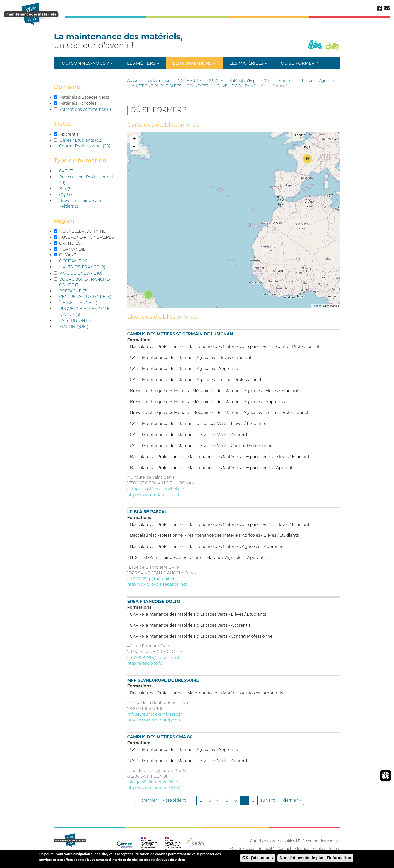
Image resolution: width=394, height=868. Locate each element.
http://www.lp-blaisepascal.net (157, 584)
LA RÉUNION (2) (83, 320)
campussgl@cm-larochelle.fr (156, 489)
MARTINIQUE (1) (84, 327)
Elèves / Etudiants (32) (88, 140)
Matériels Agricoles (319, 81)
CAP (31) (75, 171)
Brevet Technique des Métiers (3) (88, 203)
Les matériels (248, 63)
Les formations (194, 63)
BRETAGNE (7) (82, 291)
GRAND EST (197, 86)
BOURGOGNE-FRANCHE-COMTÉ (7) (88, 282)
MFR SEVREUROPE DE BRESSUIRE (163, 680)
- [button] (134, 147)
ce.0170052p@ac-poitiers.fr (154, 579)
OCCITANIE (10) (81, 261)
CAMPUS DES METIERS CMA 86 (160, 737)
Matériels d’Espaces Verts (251, 81)
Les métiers (143, 63)
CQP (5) (75, 195)
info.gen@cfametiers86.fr (152, 782)
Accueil (134, 81)
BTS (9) (74, 189)
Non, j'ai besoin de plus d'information (315, 859)
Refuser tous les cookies (319, 841)
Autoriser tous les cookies (273, 841)
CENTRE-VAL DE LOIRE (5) (88, 297)
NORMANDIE (190, 81)
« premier (147, 800)
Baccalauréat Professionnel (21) (88, 180)
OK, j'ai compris (258, 859)
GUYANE (215, 81)
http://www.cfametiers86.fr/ (154, 788)
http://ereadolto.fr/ (145, 663)
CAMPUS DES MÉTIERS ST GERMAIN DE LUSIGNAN (180, 334)
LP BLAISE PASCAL (147, 512)
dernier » (292, 800)
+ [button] (134, 139)
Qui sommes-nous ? (87, 63)
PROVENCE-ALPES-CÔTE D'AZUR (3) (88, 312)
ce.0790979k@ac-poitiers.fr (154, 657)
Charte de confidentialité (253, 849)
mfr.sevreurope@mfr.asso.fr (155, 714)
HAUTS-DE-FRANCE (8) (88, 267)
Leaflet (316, 306)
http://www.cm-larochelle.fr (154, 495)
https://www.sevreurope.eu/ (154, 720)
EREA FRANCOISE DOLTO (154, 601)
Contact (284, 849)
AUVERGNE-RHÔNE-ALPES (157, 86)
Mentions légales (310, 849)
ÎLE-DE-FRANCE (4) (86, 303)
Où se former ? (300, 63)
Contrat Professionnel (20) (88, 146)
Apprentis (288, 81)
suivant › (269, 800)
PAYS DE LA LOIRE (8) (88, 273)
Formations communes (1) (88, 110)
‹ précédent (175, 800)
